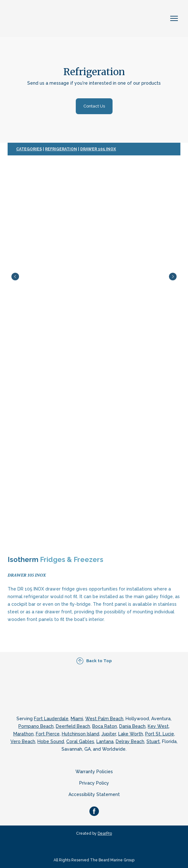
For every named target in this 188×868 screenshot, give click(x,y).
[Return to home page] (41, 19)
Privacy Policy (94, 783)
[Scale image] (94, 277)
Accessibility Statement (94, 794)
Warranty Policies (94, 772)
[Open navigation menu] (174, 18)
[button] (94, 106)
